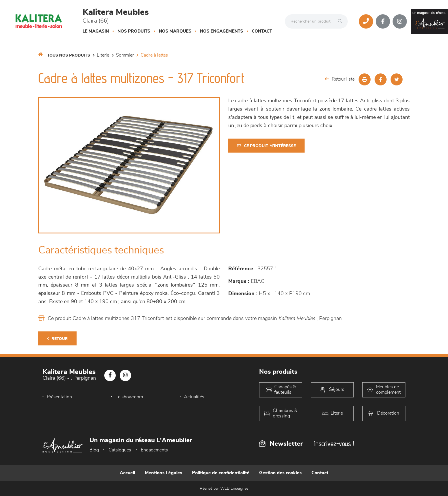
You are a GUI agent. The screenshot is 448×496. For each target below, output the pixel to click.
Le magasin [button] (96, 31)
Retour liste (340, 79)
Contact (262, 31)
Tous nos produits (69, 55)
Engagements (154, 450)
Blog (94, 450)
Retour (57, 339)
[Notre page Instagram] (400, 21)
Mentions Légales (164, 473)
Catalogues (120, 450)
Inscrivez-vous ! (334, 444)
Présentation (59, 397)
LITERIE (103, 55)
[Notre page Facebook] (383, 21)
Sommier (125, 55)
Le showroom (128, 397)
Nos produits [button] (134, 31)
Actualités (192, 397)
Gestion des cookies (280, 473)
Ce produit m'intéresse (266, 146)
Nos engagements (222, 31)
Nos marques (175, 31)
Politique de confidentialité (221, 473)
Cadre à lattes (154, 55)
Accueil (127, 473)
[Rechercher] (341, 21)
